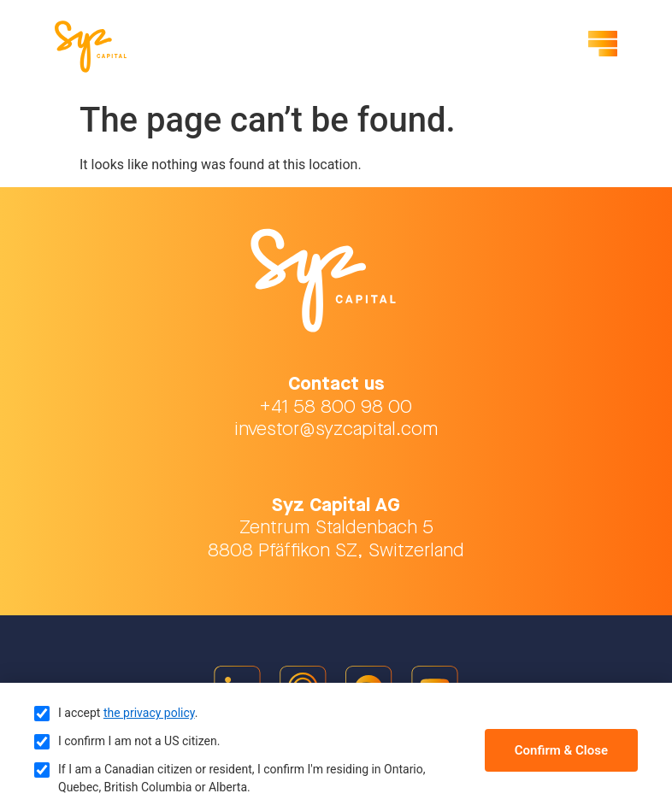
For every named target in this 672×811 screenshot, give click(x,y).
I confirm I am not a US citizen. (139, 741)
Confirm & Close (561, 750)
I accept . (128, 713)
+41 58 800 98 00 (336, 407)
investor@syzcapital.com (336, 429)
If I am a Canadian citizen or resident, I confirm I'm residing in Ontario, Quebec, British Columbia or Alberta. (242, 778)
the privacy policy (149, 713)
